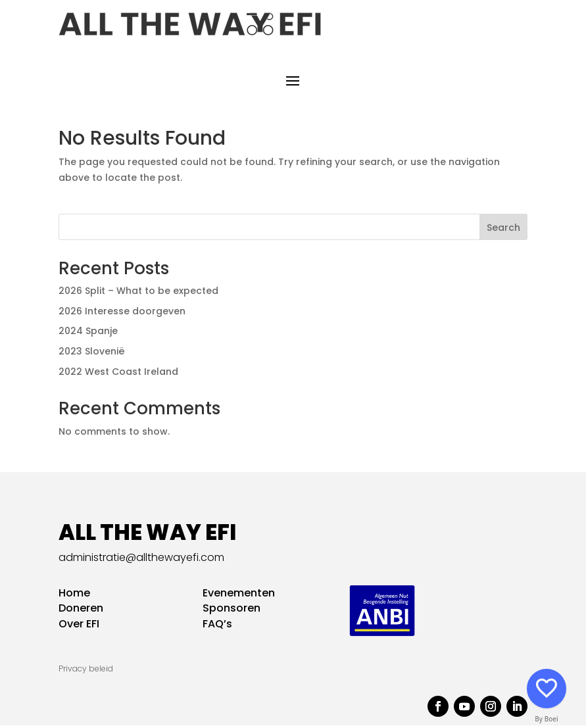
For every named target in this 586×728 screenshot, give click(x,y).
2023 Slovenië (92, 354)
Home (74, 595)
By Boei (547, 719)
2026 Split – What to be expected (138, 293)
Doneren (81, 611)
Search (503, 230)
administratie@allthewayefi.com (141, 560)
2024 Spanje (88, 334)
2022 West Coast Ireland (118, 375)
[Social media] (547, 689)
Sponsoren (232, 611)
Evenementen (239, 595)
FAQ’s (217, 627)
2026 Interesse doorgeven (122, 314)
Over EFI (79, 627)
